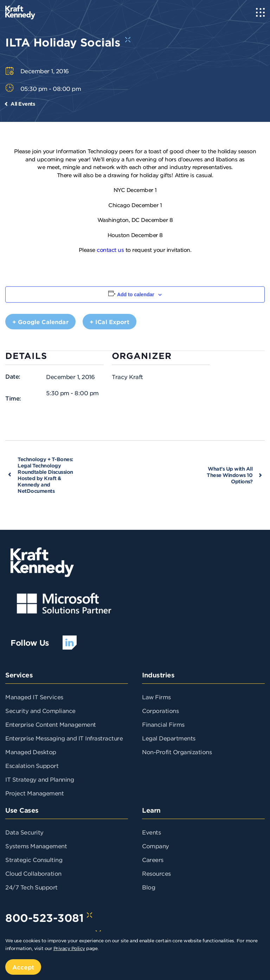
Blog (149, 887)
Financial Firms (163, 724)
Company (156, 846)
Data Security (24, 832)
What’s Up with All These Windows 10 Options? (230, 475)
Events (151, 832)
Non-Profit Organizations (177, 752)
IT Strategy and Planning (40, 779)
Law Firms (156, 697)
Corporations (160, 711)
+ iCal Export (110, 322)
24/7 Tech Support (31, 887)
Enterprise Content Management (51, 724)
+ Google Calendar (40, 322)
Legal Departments (169, 738)
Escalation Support (32, 765)
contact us (110, 250)
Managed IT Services (34, 697)
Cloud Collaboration (33, 873)
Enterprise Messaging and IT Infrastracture (64, 738)
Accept (23, 967)
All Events (23, 104)
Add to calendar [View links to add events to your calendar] (136, 294)
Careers (153, 860)
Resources (156, 873)
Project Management (34, 793)
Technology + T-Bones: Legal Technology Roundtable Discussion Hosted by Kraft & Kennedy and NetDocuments (45, 475)
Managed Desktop (31, 752)
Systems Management (36, 846)
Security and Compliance (40, 711)
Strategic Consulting (34, 860)
